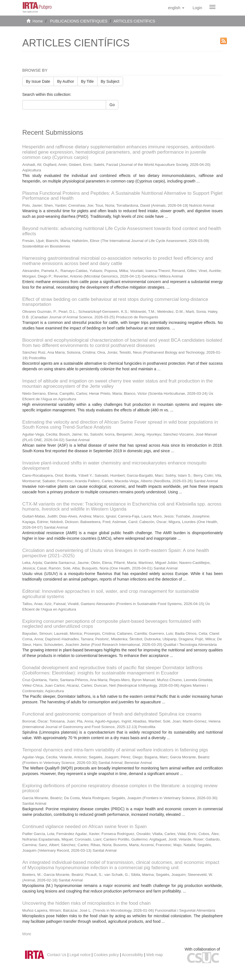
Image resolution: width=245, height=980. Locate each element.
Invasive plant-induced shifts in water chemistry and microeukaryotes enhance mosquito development (114, 466)
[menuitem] (197, 8)
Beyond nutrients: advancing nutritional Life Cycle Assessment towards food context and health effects (122, 231)
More (27, 934)
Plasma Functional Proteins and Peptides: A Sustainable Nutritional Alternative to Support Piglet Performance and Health (122, 196)
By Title (87, 81)
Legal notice (80, 955)
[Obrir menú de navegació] (212, 7)
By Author (66, 81)
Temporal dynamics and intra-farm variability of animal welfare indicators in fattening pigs (115, 750)
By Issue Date (38, 81)
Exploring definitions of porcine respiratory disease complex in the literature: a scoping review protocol (120, 788)
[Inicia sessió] (197, 8)
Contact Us (57, 955)
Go (112, 105)
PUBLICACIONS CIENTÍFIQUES (79, 21)
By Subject (110, 81)
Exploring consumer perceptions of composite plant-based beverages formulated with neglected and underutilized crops (112, 624)
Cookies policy (106, 955)
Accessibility (133, 955)
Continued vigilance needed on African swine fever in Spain (84, 827)
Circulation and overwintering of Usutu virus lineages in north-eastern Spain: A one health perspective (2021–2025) (116, 553)
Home (38, 21)
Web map (155, 955)
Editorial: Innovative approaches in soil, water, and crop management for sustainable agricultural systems (111, 594)
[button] (176, 8)
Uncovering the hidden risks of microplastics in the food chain (86, 903)
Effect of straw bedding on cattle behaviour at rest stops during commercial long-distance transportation (115, 302)
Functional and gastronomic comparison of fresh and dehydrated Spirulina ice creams (112, 714)
